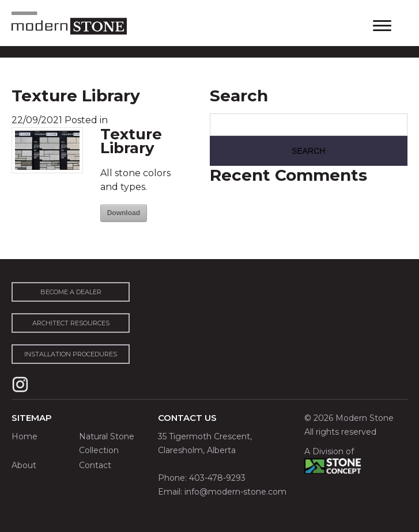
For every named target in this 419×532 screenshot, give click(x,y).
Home (24, 436)
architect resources (71, 323)
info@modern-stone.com (235, 492)
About (24, 465)
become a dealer (71, 292)
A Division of (329, 451)
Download (124, 213)
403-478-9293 (217, 478)
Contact (95, 465)
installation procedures (71, 354)
